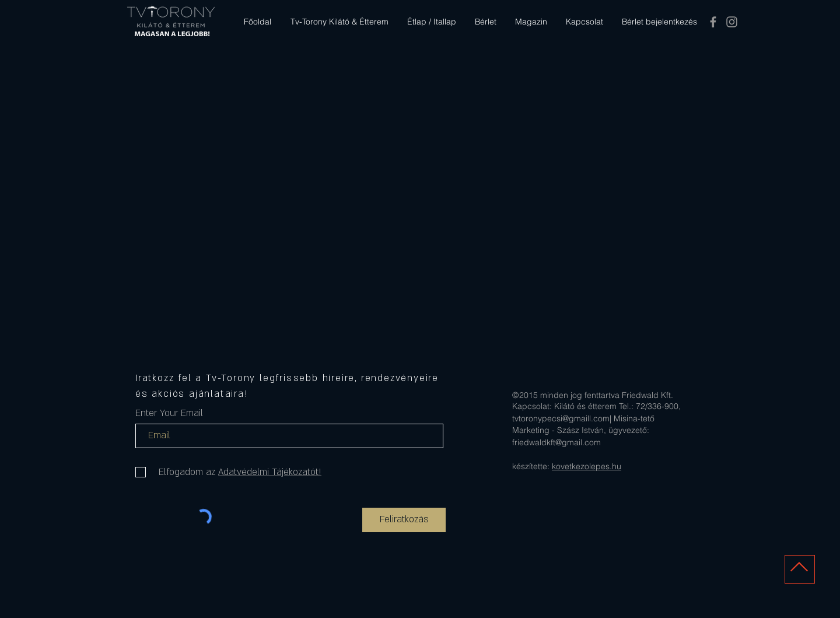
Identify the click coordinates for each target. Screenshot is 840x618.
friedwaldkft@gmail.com (556, 442)
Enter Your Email (169, 413)
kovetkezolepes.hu (587, 466)
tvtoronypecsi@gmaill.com (561, 418)
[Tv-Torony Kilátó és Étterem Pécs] (713, 22)
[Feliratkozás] (404, 520)
